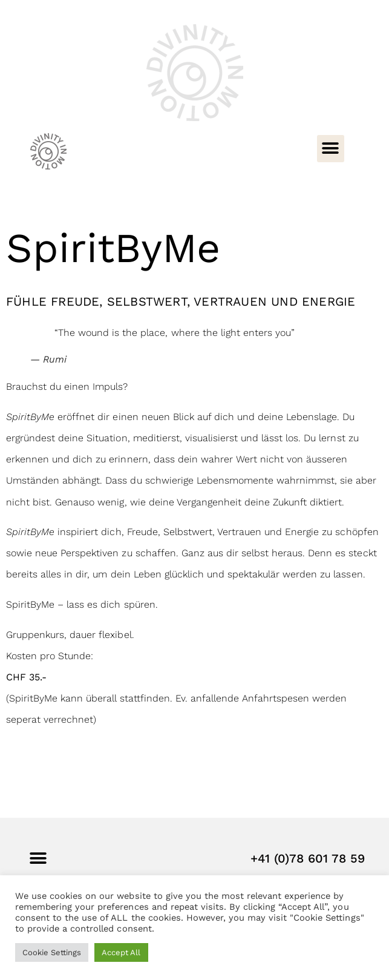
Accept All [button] (121, 952)
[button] (331, 149)
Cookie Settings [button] (52, 952)
